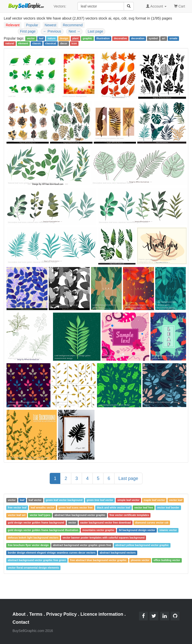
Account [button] (156, 6)
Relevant (13, 25)
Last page (95, 31)
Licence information (102, 614)
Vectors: (60, 6)
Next (74, 31)
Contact (21, 622)
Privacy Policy (61, 614)
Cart (179, 6)
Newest (51, 25)
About (19, 614)
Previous (52, 31)
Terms (36, 614)
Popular (32, 25)
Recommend (73, 25)
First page (28, 31)
